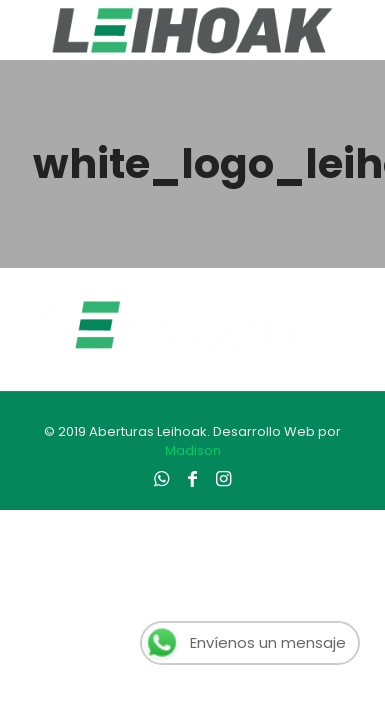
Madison (193, 450)
